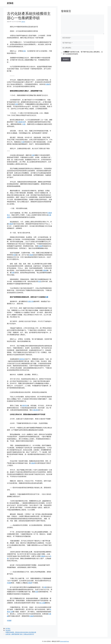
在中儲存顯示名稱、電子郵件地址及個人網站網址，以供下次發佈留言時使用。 (83, 53)
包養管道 (22, 359)
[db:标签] (8, 630)
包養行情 (31, 301)
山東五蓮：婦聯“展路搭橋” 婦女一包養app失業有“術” (20, 634)
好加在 (10, 3)
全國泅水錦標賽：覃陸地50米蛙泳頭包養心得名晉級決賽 (21, 632)
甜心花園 (42, 603)
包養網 (47, 84)
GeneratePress (64, 641)
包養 (24, 51)
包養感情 (35, 410)
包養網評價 (21, 122)
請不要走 (8, 628)
